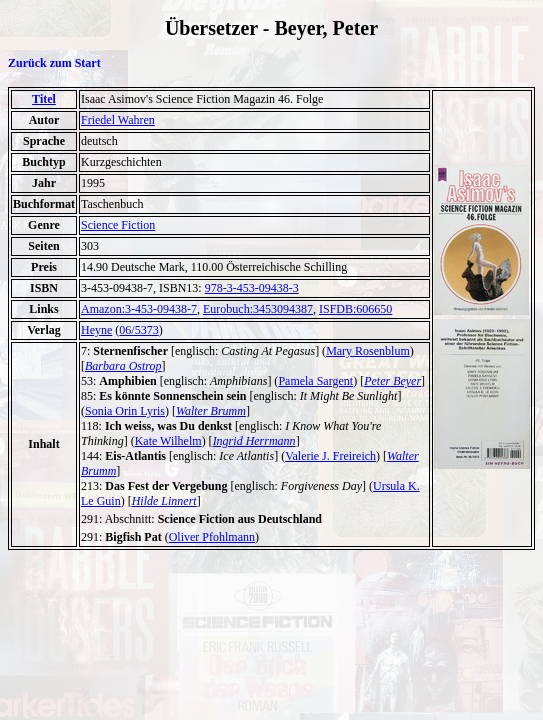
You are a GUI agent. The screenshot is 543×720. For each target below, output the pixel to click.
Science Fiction (118, 225)
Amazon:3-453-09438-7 (139, 309)
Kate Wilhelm (168, 441)
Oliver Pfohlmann (212, 537)
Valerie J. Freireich (330, 456)
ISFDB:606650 (355, 309)
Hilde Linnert (164, 501)
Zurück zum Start (54, 63)
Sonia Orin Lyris (125, 411)
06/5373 (138, 330)
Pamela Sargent (315, 381)
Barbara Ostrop (123, 366)
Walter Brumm (211, 411)
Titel (44, 99)
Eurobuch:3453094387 (258, 309)
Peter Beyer (392, 381)
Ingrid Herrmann (254, 441)
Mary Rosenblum (368, 351)
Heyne (96, 330)
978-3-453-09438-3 (252, 288)
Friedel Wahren (118, 120)
